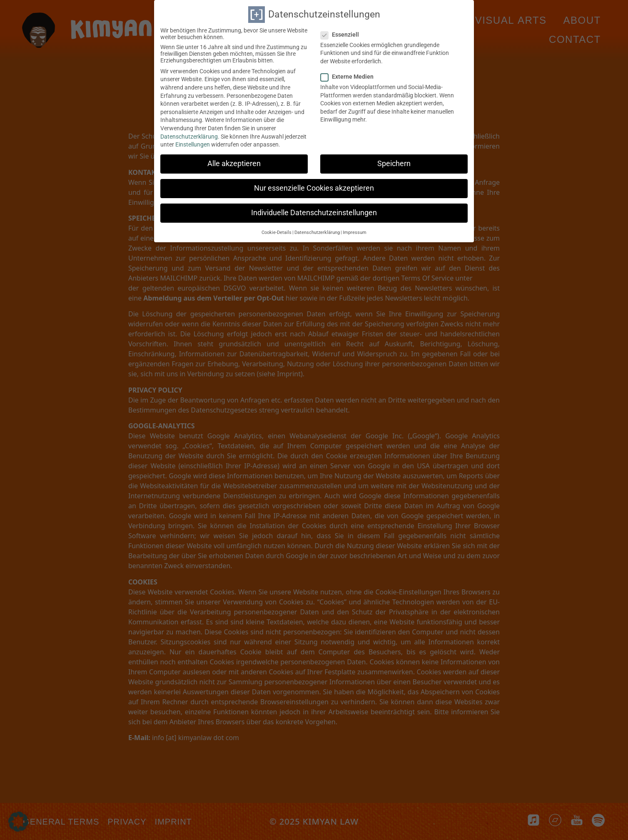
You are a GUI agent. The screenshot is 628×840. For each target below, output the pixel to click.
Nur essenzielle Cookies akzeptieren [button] (314, 185)
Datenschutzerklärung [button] (317, 229)
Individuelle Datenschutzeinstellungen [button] (314, 210)
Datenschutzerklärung (189, 133)
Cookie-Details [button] (277, 229)
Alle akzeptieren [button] (234, 160)
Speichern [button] (394, 160)
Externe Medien (350, 73)
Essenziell (342, 31)
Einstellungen (193, 141)
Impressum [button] (355, 229)
